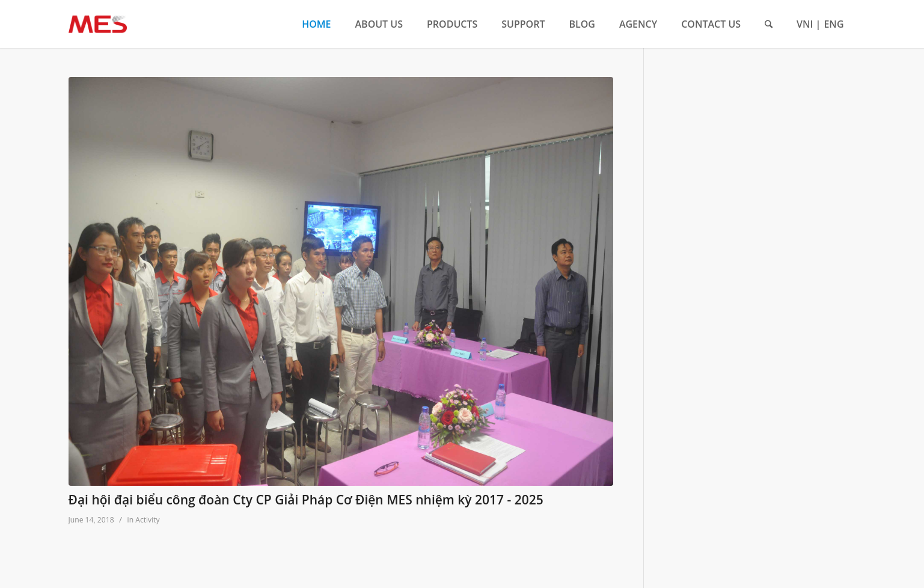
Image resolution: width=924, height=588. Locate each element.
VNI (805, 24)
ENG (834, 24)
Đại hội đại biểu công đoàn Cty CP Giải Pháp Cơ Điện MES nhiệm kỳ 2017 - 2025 (306, 500)
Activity (147, 520)
